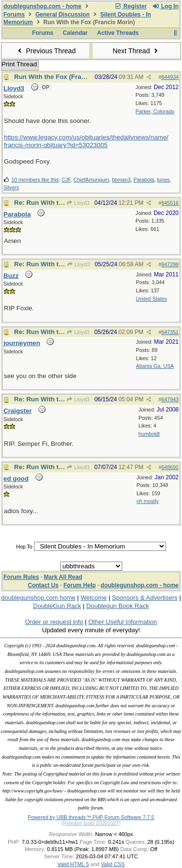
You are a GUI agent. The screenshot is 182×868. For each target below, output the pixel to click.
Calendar (75, 33)
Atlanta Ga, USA (155, 366)
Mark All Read (63, 577)
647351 (170, 332)
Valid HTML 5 (73, 864)
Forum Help (80, 585)
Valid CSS (113, 864)
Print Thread (19, 64)
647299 (170, 264)
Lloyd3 (78, 203)
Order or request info (54, 622)
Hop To (24, 547)
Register (131, 6)
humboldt (149, 434)
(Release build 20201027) (91, 823)
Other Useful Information (123, 622)
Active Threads (118, 33)
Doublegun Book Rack (118, 606)
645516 (170, 203)
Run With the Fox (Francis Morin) (65, 77)
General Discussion (63, 15)
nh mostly (148, 501)
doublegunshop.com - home (42, 6)
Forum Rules (21, 577)
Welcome (94, 598)
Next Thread (136, 51)
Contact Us (43, 585)
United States (151, 299)
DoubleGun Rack (57, 606)
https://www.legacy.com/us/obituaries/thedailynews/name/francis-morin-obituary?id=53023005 (86, 141)
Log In (165, 6)
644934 (170, 77)
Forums (14, 15)
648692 (170, 467)
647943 (170, 399)
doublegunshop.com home (38, 598)
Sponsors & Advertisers (145, 598)
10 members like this (35, 180)
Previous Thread (46, 51)
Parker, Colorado (155, 111)
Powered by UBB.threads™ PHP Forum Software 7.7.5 (91, 817)
